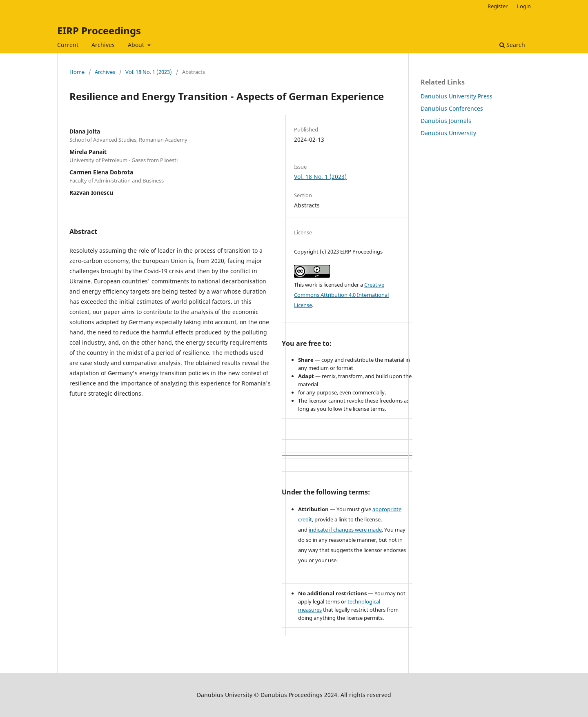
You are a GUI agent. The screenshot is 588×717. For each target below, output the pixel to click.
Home (77, 72)
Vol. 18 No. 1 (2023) (149, 72)
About (137, 45)
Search (512, 45)
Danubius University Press (457, 96)
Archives (103, 45)
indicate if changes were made (345, 530)
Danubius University (448, 133)
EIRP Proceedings (99, 30)
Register (498, 6)
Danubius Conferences (452, 108)
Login (524, 6)
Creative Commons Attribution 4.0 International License (341, 295)
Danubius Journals (446, 121)
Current (68, 45)
